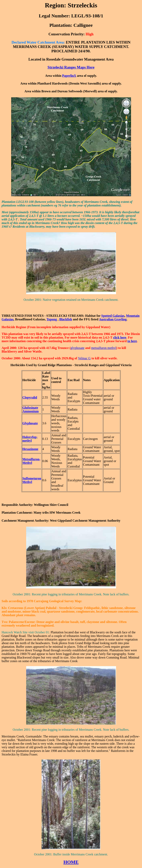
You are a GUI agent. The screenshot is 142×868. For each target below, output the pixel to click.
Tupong (52, 319)
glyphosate (77, 348)
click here (120, 337)
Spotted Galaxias (113, 316)
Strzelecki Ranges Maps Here (71, 67)
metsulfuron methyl (104, 348)
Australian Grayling (113, 319)
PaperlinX (69, 76)
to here (132, 341)
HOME (71, 862)
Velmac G (84, 358)
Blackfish (66, 319)
